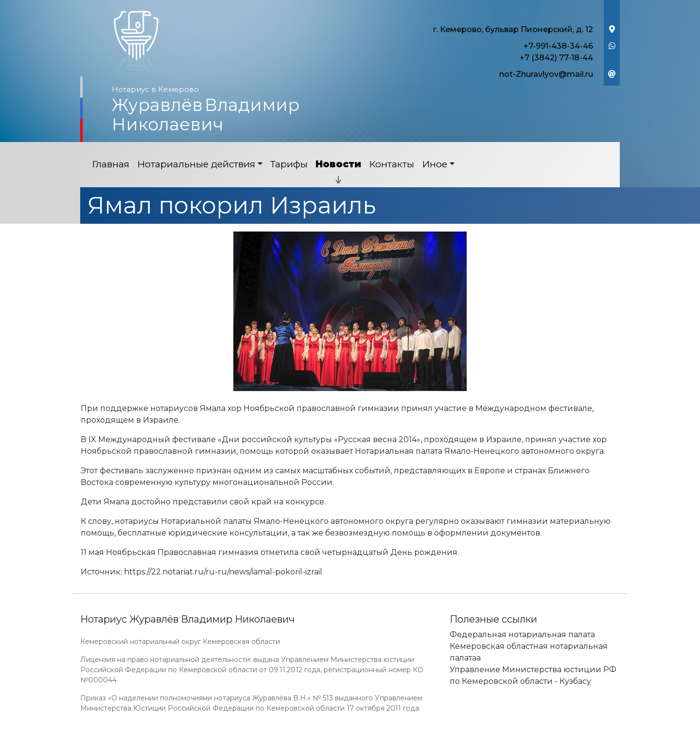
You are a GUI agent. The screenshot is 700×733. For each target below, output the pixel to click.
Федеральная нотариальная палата (522, 635)
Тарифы (289, 164)
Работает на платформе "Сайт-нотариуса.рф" (544, 727)
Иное (435, 164)
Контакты (392, 164)
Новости (338, 164)
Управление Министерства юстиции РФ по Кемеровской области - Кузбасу (533, 675)
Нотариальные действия (196, 164)
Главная (111, 164)
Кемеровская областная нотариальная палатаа (529, 652)
